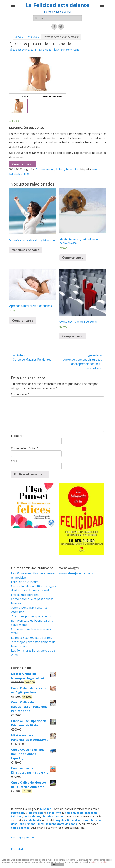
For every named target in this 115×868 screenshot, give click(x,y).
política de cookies (99, 862)
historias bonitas (53, 816)
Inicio (19, 37)
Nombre (18, 436)
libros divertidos (78, 820)
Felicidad (46, 50)
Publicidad (17, 849)
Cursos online (45, 169)
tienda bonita (33, 820)
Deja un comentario (68, 50)
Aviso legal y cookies (23, 838)
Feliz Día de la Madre (25, 582)
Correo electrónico (25, 448)
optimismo (54, 813)
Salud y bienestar (67, 169)
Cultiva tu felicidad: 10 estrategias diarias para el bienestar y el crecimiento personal (33, 590)
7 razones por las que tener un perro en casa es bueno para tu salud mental (32, 620)
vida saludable (74, 813)
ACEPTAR (57, 865)
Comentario (20, 394)
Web (14, 461)
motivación (36, 813)
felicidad (46, 809)
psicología (18, 813)
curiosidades (32, 816)
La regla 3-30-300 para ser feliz (32, 638)
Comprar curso (23, 164)
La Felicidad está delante (57, 5)
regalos (61, 820)
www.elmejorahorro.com (77, 573)
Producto (33, 37)
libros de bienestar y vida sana (57, 824)
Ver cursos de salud (26, 250)
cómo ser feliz (20, 828)
